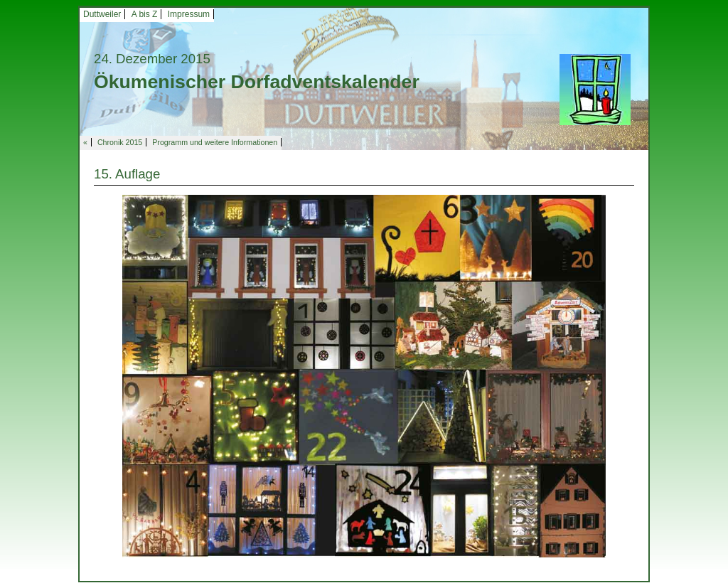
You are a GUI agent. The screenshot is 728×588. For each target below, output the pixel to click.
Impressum (189, 14)
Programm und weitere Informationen (215, 142)
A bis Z (145, 14)
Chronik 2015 (120, 142)
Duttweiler (102, 14)
